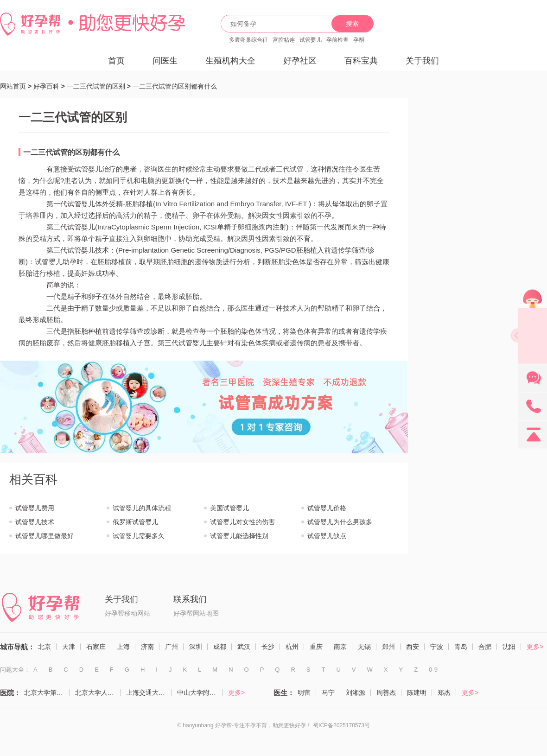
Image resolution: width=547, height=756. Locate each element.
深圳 (196, 647)
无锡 (364, 647)
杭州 (292, 647)
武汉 (244, 647)
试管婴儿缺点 (327, 536)
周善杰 (386, 692)
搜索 (352, 24)
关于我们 (422, 61)
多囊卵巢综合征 (248, 40)
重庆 (316, 647)
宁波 (437, 647)
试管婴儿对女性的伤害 (242, 522)
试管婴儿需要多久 (139, 536)
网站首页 (13, 86)
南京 (340, 647)
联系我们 (190, 599)
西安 (413, 647)
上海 (123, 647)
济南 (147, 647)
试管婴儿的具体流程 (142, 508)
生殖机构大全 (230, 61)
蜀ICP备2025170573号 (341, 725)
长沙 (268, 647)
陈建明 (417, 692)
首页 (116, 61)
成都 (220, 647)
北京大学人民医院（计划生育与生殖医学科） (98, 692)
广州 (172, 647)
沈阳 (509, 647)
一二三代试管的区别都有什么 (175, 86)
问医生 (165, 61)
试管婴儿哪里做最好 (45, 536)
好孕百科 (46, 86)
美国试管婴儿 (229, 508)
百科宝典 (361, 61)
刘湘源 (356, 692)
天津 (69, 647)
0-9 (433, 670)
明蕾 (304, 692)
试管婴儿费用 (35, 508)
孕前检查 (337, 40)
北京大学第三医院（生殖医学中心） (47, 692)
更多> (535, 647)
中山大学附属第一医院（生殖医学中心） (200, 692)
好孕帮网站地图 (196, 613)
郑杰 (444, 692)
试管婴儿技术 (35, 522)
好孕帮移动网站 (127, 613)
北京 (45, 647)
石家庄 (96, 647)
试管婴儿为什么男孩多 (340, 522)
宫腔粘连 (284, 40)
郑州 (388, 647)
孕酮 (359, 40)
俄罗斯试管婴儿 (135, 522)
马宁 (328, 692)
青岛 (461, 647)
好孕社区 (300, 61)
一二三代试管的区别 (96, 86)
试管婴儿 (311, 40)
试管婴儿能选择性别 (239, 536)
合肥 (485, 647)
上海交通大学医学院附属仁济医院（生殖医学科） (149, 692)
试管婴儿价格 (327, 508)
